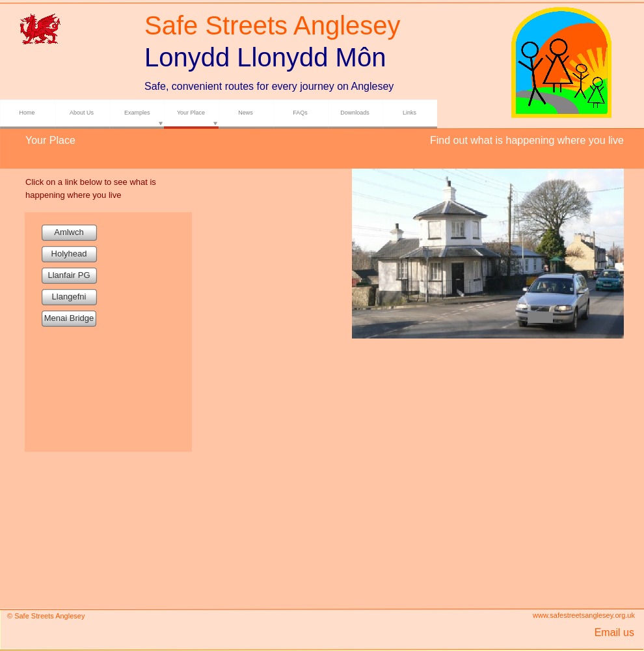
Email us (614, 632)
